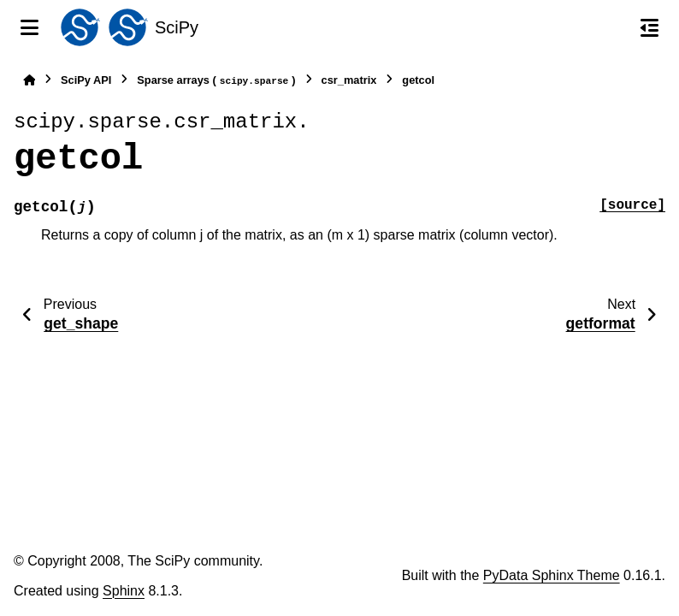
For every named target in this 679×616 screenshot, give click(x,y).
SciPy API (86, 80)
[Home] (29, 80)
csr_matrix (349, 80)
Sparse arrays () (216, 81)
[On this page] (649, 27)
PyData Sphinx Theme (552, 575)
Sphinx (124, 591)
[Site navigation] (30, 27)
